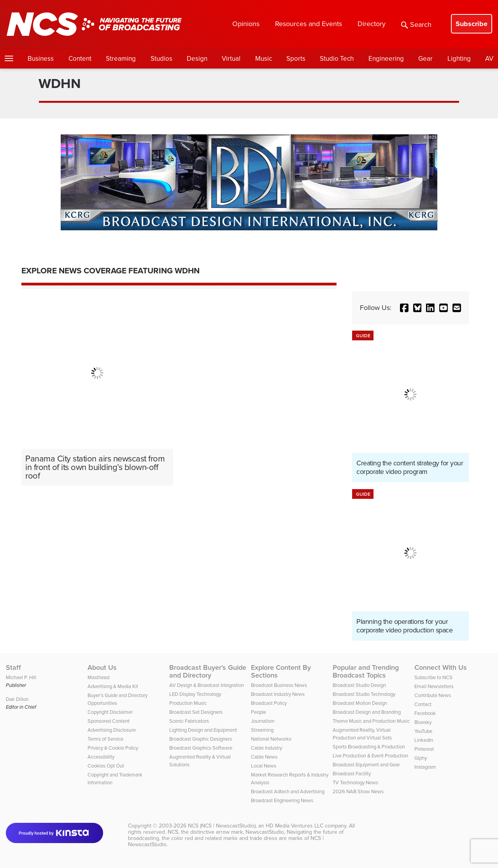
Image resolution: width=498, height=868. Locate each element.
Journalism (263, 721)
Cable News (264, 757)
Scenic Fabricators (189, 721)
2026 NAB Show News (358, 791)
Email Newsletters (434, 686)
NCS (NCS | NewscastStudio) (222, 826)
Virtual (231, 59)
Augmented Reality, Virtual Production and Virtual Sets (362, 734)
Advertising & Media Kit (113, 686)
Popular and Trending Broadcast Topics (366, 671)
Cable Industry (267, 748)
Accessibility (101, 757)
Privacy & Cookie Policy (113, 748)
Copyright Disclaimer (110, 712)
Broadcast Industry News (278, 694)
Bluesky (423, 722)
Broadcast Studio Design (359, 685)
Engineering (386, 59)
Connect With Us (441, 667)
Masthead (98, 677)
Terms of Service (105, 739)
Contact (423, 704)
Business (41, 59)
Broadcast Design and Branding (367, 712)
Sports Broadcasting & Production (369, 747)
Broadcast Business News (279, 685)
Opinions (246, 24)
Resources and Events (309, 24)
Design (197, 59)
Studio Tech (337, 59)
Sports (296, 59)
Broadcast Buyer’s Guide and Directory (208, 671)
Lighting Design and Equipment (203, 730)
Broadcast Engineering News (282, 800)
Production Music (188, 703)
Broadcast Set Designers (196, 712)
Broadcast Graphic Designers (201, 739)
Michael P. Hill (21, 677)
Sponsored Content (109, 721)
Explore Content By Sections (281, 671)
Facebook (425, 713)
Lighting (459, 59)
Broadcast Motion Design (360, 703)
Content (80, 59)
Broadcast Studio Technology (364, 694)
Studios (161, 59)
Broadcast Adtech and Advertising (288, 791)
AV (489, 59)
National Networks (271, 739)
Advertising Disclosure (112, 730)
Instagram (425, 767)
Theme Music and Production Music (371, 721)
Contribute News (433, 695)
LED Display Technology (195, 694)
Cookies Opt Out (106, 766)
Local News (264, 766)
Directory (372, 24)
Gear (425, 59)
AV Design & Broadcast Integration (207, 685)
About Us (102, 667)
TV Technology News (355, 783)
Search (416, 25)
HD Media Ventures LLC (295, 826)
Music (264, 59)
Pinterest (424, 749)
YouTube (423, 731)
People (259, 712)
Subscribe (472, 24)
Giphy (421, 758)
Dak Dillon (17, 699)
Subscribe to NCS (433, 677)
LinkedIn (424, 740)
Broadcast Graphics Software (201, 748)
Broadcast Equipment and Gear (366, 765)
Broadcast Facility (352, 774)
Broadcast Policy (269, 703)
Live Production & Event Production (370, 756)
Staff (13, 667)
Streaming (121, 59)
